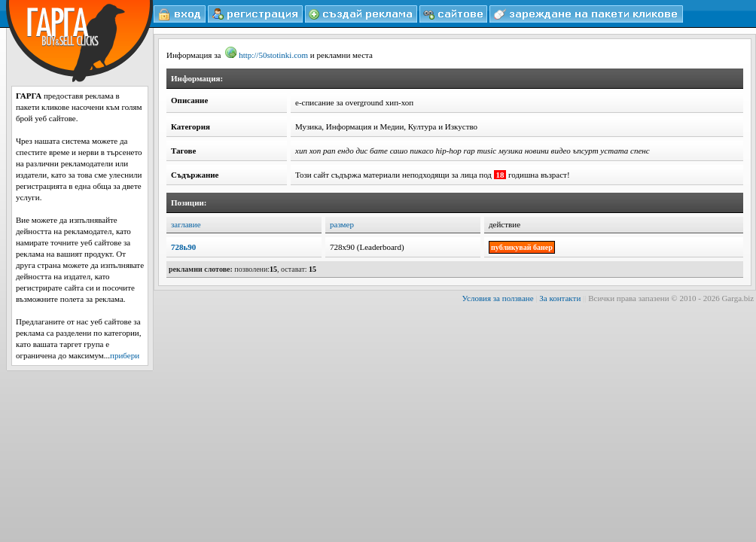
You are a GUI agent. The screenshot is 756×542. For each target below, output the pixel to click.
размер (342, 224)
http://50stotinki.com (267, 55)
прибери (125, 355)
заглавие (186, 224)
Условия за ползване (498, 298)
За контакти (560, 298)
